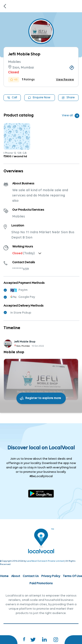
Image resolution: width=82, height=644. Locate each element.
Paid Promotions (41, 583)
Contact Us (31, 576)
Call (12, 98)
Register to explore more (43, 398)
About (16, 576)
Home (4, 576)
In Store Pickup (21, 313)
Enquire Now (39, 98)
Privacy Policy (51, 576)
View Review (65, 80)
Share (68, 98)
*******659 (21, 269)
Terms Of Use (72, 576)
